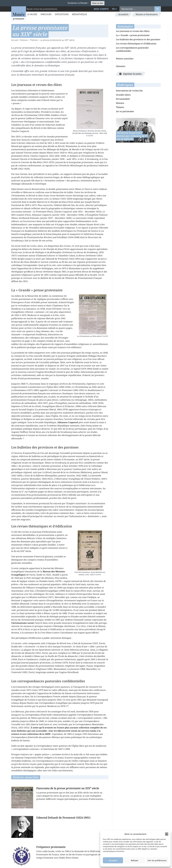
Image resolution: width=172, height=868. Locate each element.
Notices (24, 40)
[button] (167, 834)
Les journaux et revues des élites (133, 31)
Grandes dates (123, 95)
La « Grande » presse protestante (133, 35)
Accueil (15, 40)
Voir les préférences (157, 860)
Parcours (46, 14)
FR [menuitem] (113, 9)
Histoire (120, 103)
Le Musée (32, 14)
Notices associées (125, 59)
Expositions (62, 14)
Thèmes (34, 40)
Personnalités (123, 99)
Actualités (123, 14)
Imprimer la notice (130, 74)
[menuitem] (114, 9)
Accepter (113, 860)
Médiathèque (79, 14)
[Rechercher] (158, 9)
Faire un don (98, 3)
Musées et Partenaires (147, 14)
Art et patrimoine (125, 111)
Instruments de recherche (129, 91)
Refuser (135, 860)
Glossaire (121, 66)
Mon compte (101, 9)
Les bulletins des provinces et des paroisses (138, 39)
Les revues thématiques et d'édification (136, 44)
